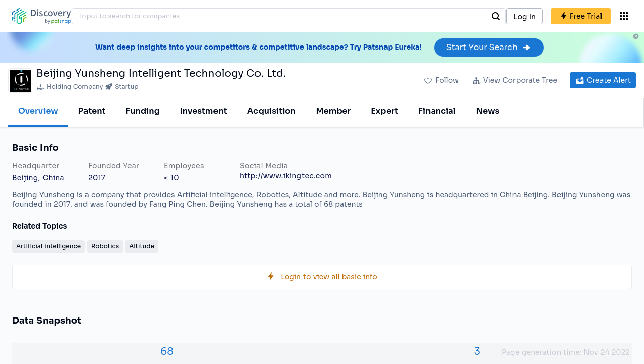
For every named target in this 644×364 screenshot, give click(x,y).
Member (334, 111)
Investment (204, 111)
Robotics (105, 246)
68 (167, 352)
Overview (38, 111)
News (487, 111)
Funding (142, 111)
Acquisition (272, 111)
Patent (92, 111)
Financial (437, 111)
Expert (384, 111)
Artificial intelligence (49, 246)
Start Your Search (489, 47)
